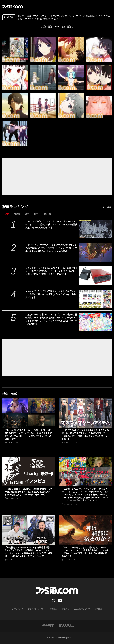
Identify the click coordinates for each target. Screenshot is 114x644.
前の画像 (47, 27)
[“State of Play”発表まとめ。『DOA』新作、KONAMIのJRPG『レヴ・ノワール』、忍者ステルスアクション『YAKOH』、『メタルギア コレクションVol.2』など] (29, 413)
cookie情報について (82, 609)
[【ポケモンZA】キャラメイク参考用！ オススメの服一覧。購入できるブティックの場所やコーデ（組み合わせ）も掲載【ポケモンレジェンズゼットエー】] (85, 413)
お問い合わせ (18, 609)
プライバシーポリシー (37, 609)
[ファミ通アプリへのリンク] (48, 625)
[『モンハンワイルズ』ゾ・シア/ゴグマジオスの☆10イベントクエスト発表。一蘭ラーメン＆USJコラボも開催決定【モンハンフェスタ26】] (95, 229)
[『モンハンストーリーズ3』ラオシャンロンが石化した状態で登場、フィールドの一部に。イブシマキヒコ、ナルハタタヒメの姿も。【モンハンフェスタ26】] (95, 252)
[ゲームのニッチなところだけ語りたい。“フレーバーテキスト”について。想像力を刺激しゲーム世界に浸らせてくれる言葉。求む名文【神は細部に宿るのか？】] (85, 530)
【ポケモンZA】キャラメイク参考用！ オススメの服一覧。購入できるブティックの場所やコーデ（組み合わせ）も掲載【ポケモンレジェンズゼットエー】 (85, 434)
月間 (36, 214)
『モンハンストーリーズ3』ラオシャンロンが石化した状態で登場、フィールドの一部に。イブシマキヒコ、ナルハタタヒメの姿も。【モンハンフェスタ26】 (51, 248)
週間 (27, 214)
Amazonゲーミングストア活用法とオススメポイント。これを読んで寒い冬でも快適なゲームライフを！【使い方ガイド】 (51, 294)
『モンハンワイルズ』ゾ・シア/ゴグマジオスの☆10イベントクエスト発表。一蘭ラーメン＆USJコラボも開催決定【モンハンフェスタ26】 (51, 224)
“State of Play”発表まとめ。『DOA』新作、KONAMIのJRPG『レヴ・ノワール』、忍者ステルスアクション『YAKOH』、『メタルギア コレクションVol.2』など (28, 434)
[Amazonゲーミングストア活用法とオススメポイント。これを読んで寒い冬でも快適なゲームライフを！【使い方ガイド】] (95, 299)
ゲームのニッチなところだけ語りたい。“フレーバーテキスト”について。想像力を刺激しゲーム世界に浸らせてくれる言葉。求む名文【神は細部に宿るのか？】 (85, 552)
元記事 (8, 18)
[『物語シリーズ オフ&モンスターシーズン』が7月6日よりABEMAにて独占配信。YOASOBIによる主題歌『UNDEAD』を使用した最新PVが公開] (15, 50)
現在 (7, 214)
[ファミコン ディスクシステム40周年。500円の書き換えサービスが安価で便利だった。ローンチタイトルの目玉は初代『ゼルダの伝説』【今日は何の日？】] (95, 276)
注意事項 (66, 609)
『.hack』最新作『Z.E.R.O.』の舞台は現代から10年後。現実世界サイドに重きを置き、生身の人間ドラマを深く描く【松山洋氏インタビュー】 (28, 492)
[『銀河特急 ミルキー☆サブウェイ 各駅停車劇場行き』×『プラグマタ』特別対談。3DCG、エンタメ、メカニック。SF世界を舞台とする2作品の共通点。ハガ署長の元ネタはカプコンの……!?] (29, 530)
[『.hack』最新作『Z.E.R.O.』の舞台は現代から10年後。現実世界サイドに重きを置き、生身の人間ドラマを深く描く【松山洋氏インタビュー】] (29, 471)
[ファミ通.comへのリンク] (12, 7)
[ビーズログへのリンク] (67, 625)
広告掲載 (98, 609)
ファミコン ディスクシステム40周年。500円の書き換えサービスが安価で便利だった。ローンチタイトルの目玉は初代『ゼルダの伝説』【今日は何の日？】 (51, 271)
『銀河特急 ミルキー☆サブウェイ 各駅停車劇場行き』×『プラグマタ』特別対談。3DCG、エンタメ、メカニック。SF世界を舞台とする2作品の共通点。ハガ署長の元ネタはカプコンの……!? (28, 552)
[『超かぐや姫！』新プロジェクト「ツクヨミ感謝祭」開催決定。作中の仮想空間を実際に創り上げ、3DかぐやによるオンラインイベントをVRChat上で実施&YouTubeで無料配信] (95, 322)
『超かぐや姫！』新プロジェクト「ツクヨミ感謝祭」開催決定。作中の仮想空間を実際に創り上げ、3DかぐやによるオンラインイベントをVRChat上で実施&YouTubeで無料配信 (51, 319)
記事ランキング (15, 207)
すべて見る (107, 207)
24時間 (17, 214)
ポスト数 (47, 214)
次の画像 (66, 27)
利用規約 (54, 609)
